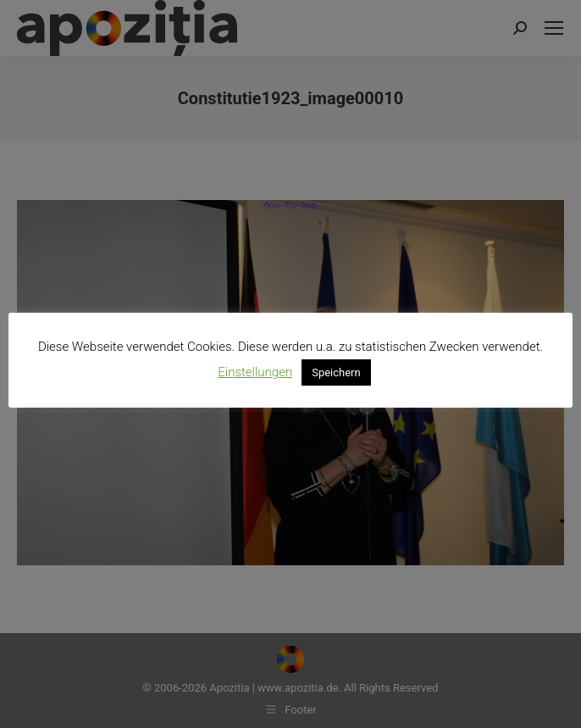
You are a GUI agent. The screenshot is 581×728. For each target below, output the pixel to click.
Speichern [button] (336, 372)
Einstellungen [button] (255, 372)
